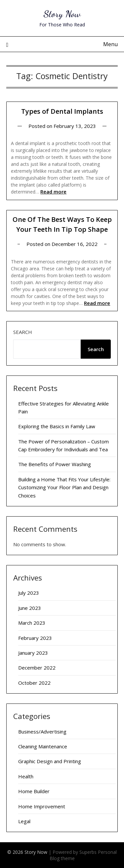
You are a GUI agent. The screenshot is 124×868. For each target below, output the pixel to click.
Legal (24, 821)
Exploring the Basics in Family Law (57, 426)
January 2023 (33, 653)
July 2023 (29, 593)
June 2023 (30, 608)
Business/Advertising (42, 732)
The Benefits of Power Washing (55, 464)
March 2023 (32, 623)
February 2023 (35, 638)
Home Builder (34, 791)
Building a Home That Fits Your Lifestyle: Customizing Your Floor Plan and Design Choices (64, 487)
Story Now (62, 14)
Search (23, 332)
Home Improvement (42, 806)
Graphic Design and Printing (50, 761)
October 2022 (34, 683)
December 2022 (37, 668)
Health (26, 776)
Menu (110, 44)
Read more (53, 192)
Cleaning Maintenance (43, 746)
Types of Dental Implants (62, 111)
